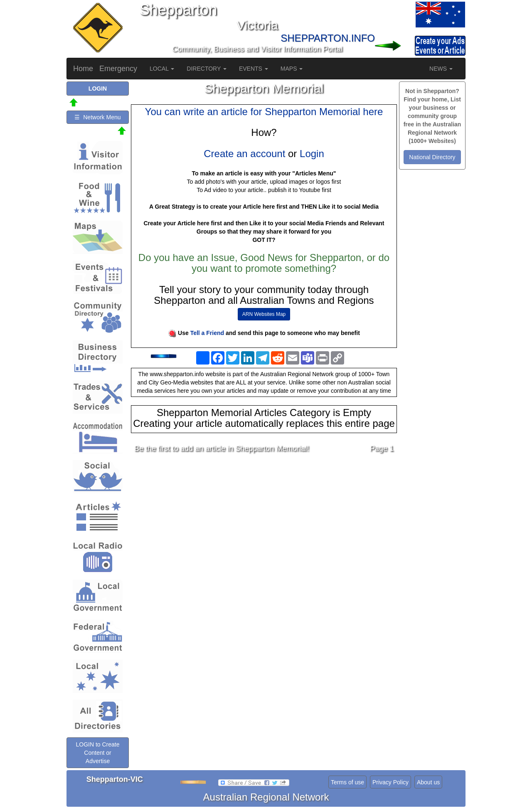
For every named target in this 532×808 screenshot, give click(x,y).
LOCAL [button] (162, 69)
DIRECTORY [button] (207, 69)
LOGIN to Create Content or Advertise (97, 753)
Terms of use (347, 782)
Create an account (244, 154)
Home (83, 69)
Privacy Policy (390, 782)
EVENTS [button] (254, 69)
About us (428, 782)
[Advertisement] (264, 525)
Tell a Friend (207, 333)
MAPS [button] (292, 69)
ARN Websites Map (264, 314)
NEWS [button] (441, 69)
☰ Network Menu (97, 117)
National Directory (432, 157)
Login (312, 154)
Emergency (118, 69)
